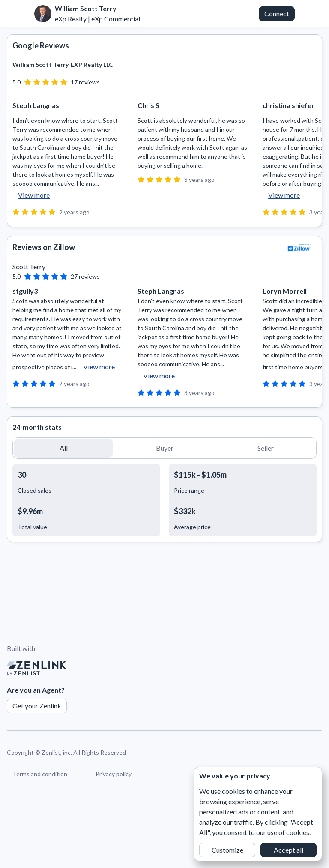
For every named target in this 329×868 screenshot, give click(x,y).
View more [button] (34, 195)
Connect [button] (277, 14)
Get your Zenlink (37, 706)
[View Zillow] (299, 247)
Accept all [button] (289, 850)
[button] (63, 448)
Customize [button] (227, 850)
